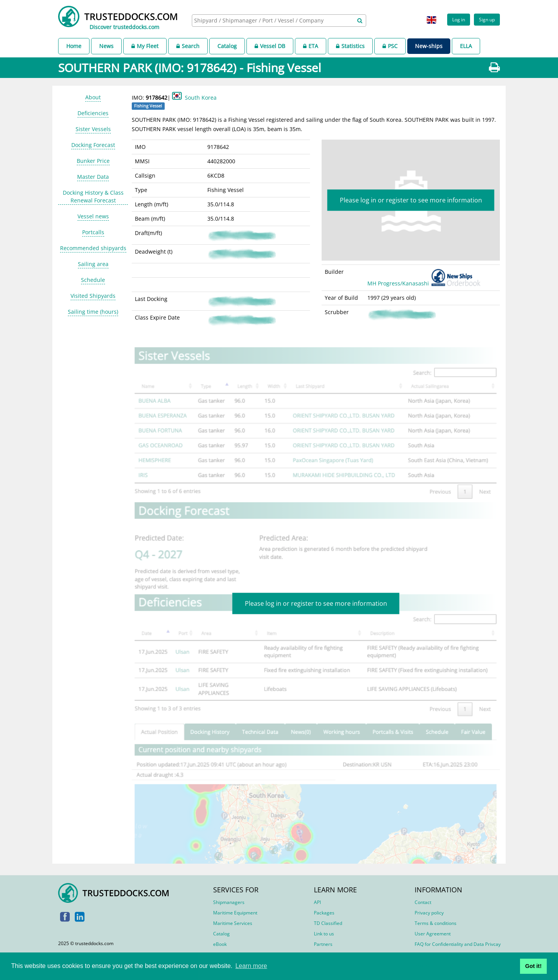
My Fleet (145, 46)
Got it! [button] (533, 966)
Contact (423, 902)
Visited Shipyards (93, 296)
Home (74, 46)
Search (188, 46)
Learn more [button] (251, 966)
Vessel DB (270, 46)
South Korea (201, 98)
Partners (323, 944)
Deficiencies (93, 113)
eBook (220, 944)
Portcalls (93, 232)
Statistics (350, 46)
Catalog (227, 46)
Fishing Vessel (148, 106)
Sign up (487, 19)
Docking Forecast (93, 145)
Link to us (324, 934)
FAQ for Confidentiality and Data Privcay (458, 944)
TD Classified (328, 923)
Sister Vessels (93, 129)
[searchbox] (270, 20)
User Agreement (433, 934)
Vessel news (93, 216)
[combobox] (279, 21)
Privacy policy (429, 913)
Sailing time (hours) (93, 312)
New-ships (429, 46)
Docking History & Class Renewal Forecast (93, 196)
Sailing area (93, 264)
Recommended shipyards (93, 248)
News (106, 46)
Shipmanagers (229, 902)
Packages (324, 913)
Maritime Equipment (235, 913)
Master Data (93, 177)
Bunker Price (93, 161)
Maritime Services (233, 923)
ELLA (466, 46)
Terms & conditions (436, 923)
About (93, 97)
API (317, 902)
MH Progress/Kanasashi (425, 283)
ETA (311, 46)
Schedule (93, 280)
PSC (390, 46)
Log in (459, 19)
